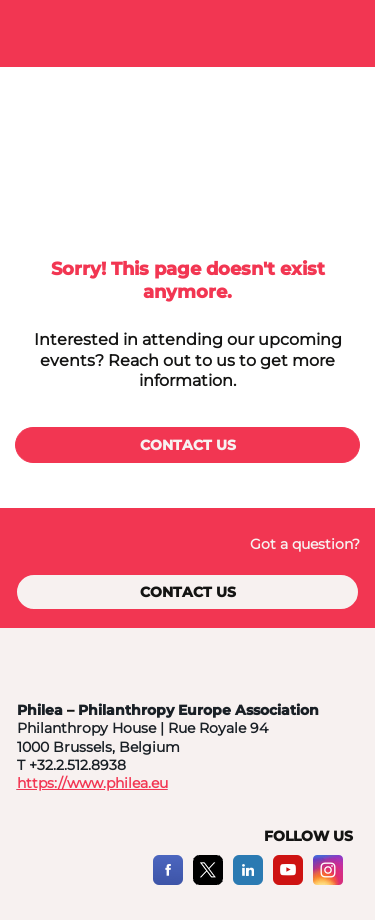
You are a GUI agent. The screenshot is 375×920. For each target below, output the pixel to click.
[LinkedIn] (248, 880)
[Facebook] (168, 880)
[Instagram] (328, 880)
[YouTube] (288, 880)
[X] (208, 880)
